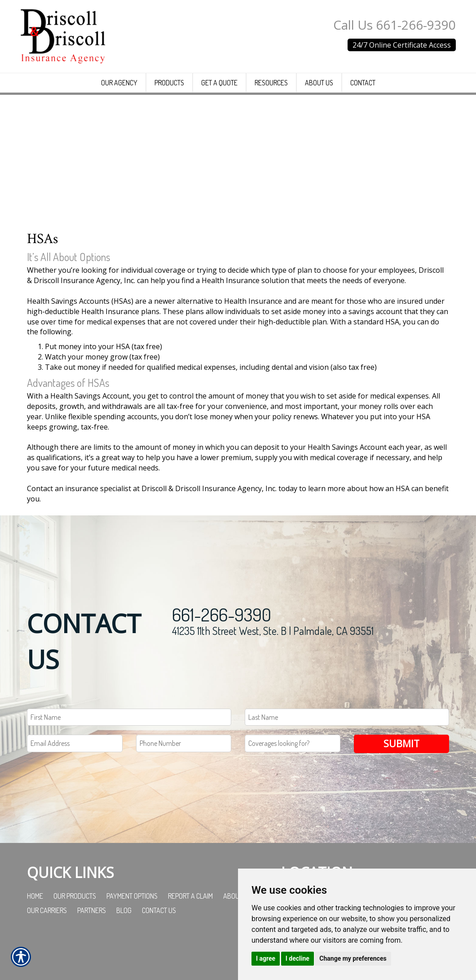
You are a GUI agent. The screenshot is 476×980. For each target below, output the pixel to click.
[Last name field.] (347, 757)
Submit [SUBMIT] (401, 783)
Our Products (75, 936)
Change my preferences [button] (353, 958)
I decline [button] (297, 958)
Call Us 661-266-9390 (394, 25)
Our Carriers (47, 950)
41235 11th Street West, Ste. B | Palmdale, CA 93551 (273, 670)
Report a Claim (190, 936)
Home (35, 936)
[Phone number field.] (184, 783)
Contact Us (159, 950)
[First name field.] (129, 757)
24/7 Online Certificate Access (402, 45)
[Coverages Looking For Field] (293, 783)
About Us (237, 936)
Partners (92, 950)
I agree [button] (266, 958)
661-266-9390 (222, 654)
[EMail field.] (75, 783)
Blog (124, 950)
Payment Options (132, 936)
